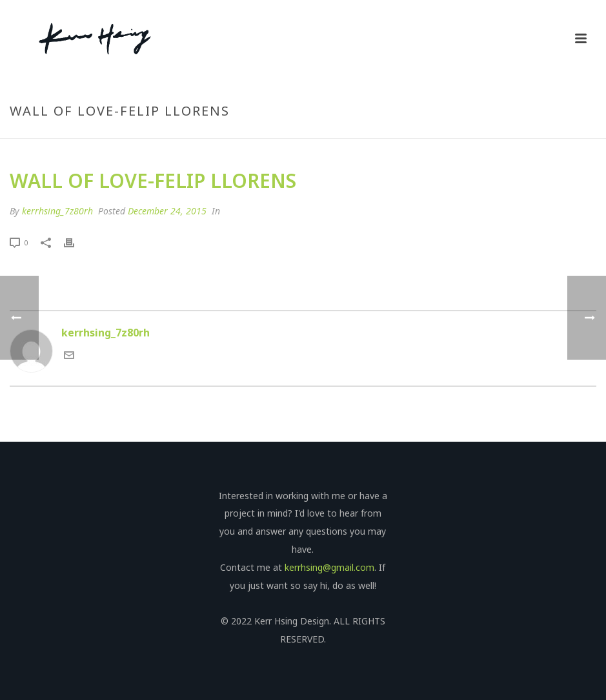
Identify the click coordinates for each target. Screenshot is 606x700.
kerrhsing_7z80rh (57, 211)
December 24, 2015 (167, 211)
